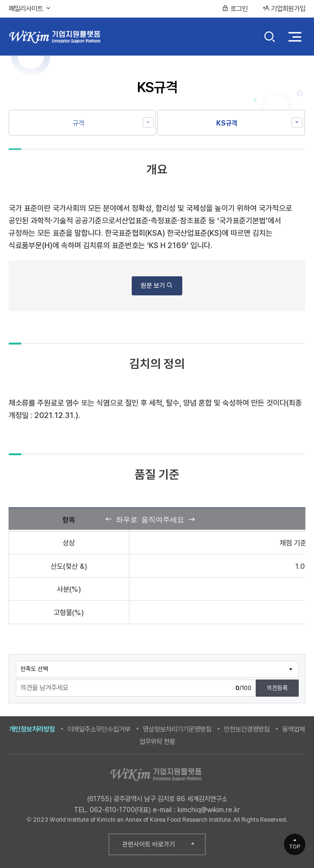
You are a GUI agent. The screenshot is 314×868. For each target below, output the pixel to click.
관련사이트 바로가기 (149, 844)
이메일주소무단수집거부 (99, 729)
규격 (78, 123)
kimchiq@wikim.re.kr (209, 810)
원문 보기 (157, 285)
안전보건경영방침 (247, 729)
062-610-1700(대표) (120, 810)
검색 (270, 38)
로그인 (235, 8)
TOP (295, 847)
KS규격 (227, 123)
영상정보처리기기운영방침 (177, 729)
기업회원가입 (284, 8)
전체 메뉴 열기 (295, 37)
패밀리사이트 (30, 8)
